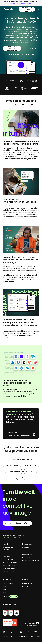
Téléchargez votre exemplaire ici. (21, 4)
